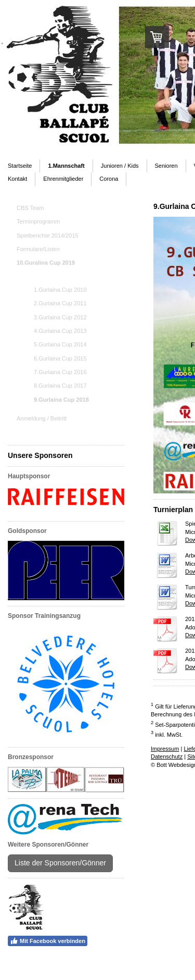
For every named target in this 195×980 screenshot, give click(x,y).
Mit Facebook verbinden (48, 941)
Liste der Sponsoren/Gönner (60, 863)
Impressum (165, 749)
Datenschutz (167, 756)
